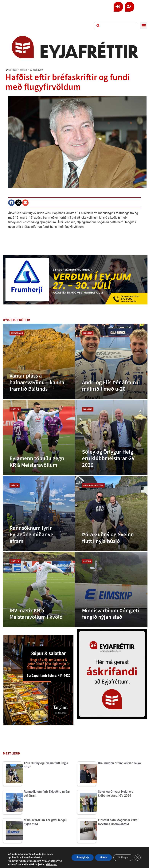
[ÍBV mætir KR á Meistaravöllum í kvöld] (39, 590)
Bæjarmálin (17, 333)
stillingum (21, 864)
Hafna (98, 856)
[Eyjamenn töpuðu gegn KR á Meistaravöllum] (39, 438)
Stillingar (121, 856)
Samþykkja (75, 856)
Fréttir (24, 70)
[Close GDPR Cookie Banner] (137, 856)
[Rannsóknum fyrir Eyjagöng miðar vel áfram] (39, 514)
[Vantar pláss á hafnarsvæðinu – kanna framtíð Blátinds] (39, 361)
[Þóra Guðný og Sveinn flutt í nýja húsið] (111, 514)
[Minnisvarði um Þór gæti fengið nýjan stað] (111, 590)
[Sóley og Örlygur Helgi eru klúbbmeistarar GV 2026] (111, 438)
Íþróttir (88, 333)
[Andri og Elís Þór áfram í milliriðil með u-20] (111, 361)
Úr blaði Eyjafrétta (93, 485)
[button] (144, 26)
